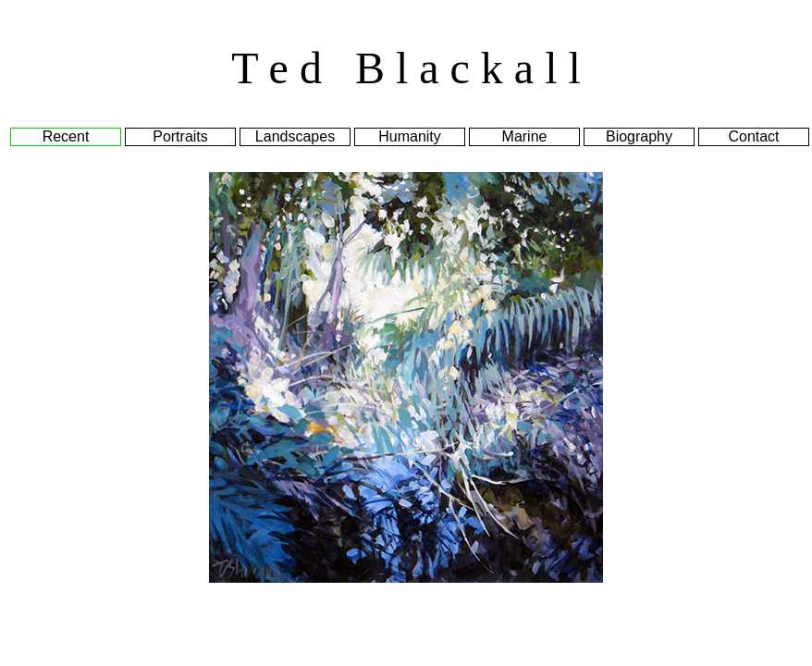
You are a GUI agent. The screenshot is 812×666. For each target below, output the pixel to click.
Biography (639, 136)
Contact (753, 136)
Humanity (410, 136)
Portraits (180, 136)
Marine (525, 136)
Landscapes (295, 136)
